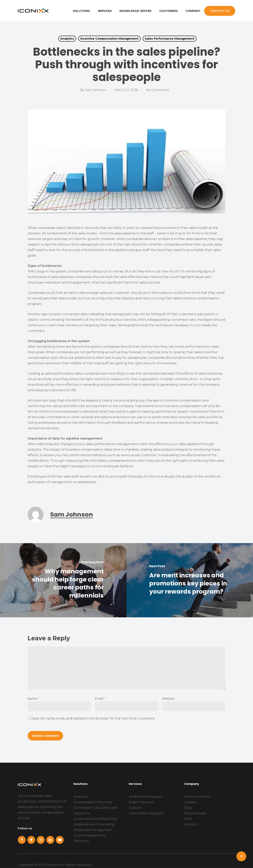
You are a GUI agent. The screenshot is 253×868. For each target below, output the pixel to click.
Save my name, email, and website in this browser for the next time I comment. (93, 718)
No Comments (157, 90)
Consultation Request (146, 813)
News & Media (195, 813)
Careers (190, 802)
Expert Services (141, 802)
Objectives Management (93, 830)
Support (136, 808)
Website (169, 699)
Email (100, 699)
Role (188, 819)
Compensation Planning (93, 802)
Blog (188, 808)
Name (34, 699)
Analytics (67, 39)
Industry (191, 824)
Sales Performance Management (170, 39)
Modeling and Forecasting (94, 824)
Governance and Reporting (95, 819)
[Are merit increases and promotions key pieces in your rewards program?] (190, 580)
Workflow (81, 841)
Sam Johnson (96, 90)
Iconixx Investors (198, 797)
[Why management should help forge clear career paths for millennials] (63, 580)
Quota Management (90, 835)
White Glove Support (146, 797)
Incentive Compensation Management (109, 39)
